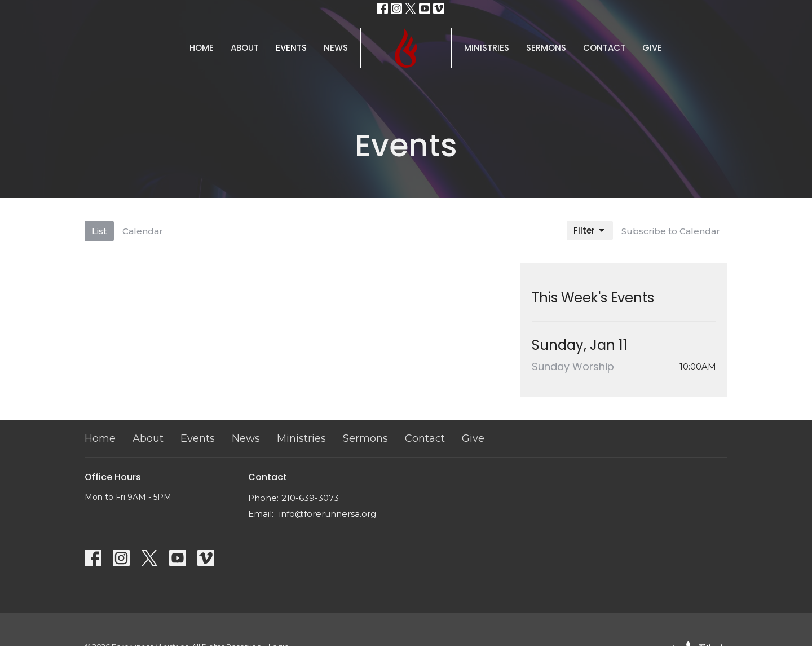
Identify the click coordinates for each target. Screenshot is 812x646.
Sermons (546, 48)
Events (291, 48)
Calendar (143, 231)
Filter (590, 230)
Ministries (487, 48)
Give (652, 48)
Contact (604, 48)
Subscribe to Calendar (671, 231)
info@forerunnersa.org (328, 514)
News (336, 48)
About (245, 48)
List (99, 231)
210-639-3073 (310, 498)
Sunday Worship (573, 366)
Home (202, 48)
